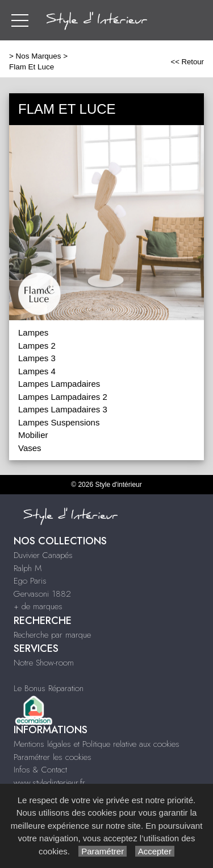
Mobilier (33, 435)
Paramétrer (103, 851)
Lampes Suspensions (59, 422)
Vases (30, 448)
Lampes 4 (37, 371)
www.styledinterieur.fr (49, 783)
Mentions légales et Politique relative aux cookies (97, 744)
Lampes (33, 332)
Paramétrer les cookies (53, 757)
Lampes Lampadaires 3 (63, 409)
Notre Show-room (44, 663)
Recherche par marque (52, 635)
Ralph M (28, 568)
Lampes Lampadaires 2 (63, 397)
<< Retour (187, 62)
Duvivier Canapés (43, 555)
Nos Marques (39, 56)
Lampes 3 (37, 358)
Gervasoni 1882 (42, 594)
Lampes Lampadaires (59, 384)
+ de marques (38, 606)
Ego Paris (30, 581)
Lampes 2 (37, 346)
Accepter (155, 851)
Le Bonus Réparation (49, 688)
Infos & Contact (40, 770)
